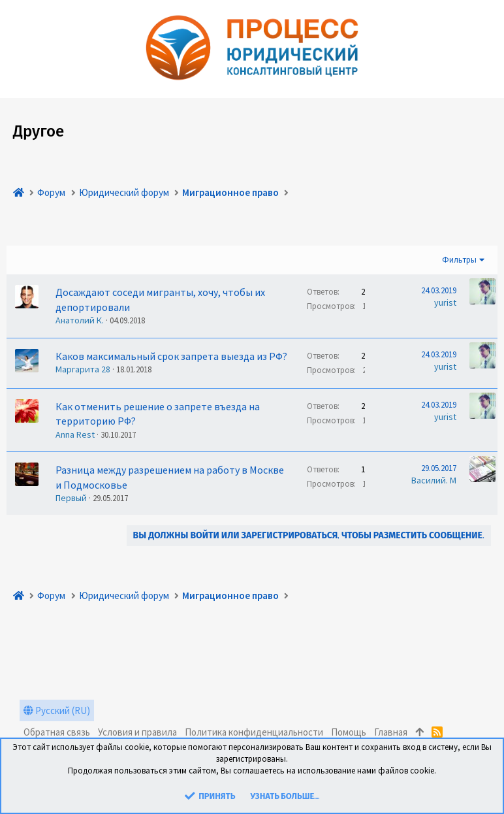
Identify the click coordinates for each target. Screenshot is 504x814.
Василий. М (434, 480)
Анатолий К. (80, 320)
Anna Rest (75, 434)
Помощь (349, 732)
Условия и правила (137, 732)
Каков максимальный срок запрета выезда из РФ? (171, 356)
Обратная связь (57, 732)
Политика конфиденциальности (254, 732)
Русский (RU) (57, 710)
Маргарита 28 (83, 369)
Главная (391, 732)
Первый (71, 498)
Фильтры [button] (459, 260)
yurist (445, 302)
